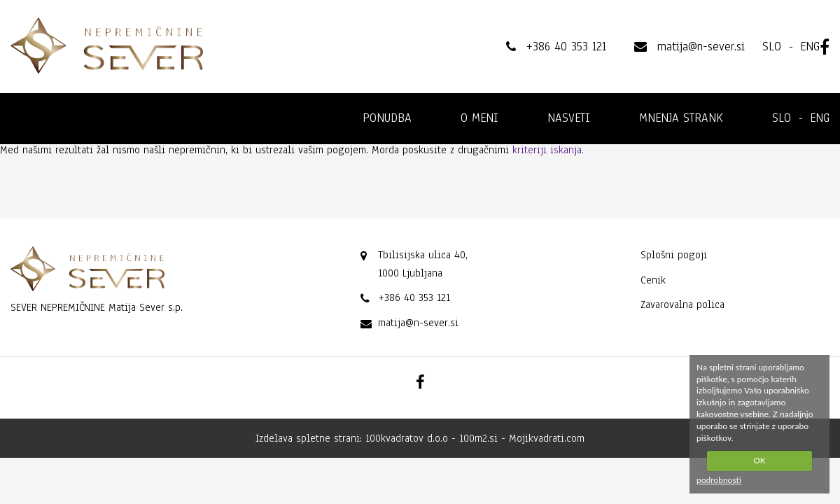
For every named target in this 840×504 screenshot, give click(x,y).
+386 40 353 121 (414, 297)
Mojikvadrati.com (547, 438)
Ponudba (387, 118)
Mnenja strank (681, 118)
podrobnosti (719, 480)
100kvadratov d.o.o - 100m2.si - (437, 438)
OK (759, 460)
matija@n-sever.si (418, 323)
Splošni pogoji (674, 255)
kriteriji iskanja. (548, 150)
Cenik (653, 280)
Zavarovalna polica (682, 304)
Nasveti (569, 118)
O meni (479, 118)
